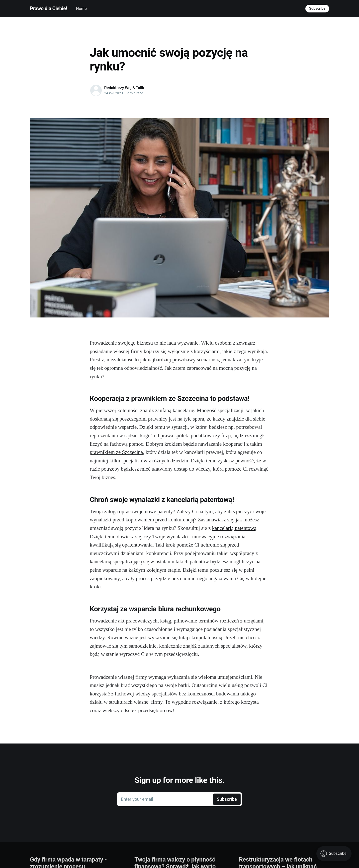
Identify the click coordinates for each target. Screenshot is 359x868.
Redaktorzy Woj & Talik (124, 88)
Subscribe (317, 8)
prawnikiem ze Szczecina (116, 452)
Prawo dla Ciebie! (48, 8)
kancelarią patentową (234, 528)
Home (81, 9)
